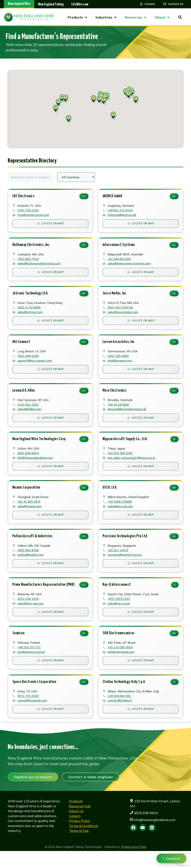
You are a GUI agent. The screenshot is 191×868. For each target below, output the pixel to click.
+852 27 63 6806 (29, 311)
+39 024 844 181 (119, 712)
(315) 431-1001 (28, 411)
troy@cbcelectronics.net (34, 216)
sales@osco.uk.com (121, 516)
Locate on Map (50, 225)
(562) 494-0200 (28, 361)
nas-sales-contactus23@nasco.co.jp (132, 466)
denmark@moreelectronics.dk (128, 416)
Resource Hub (80, 823)
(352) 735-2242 (28, 211)
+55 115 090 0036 (120, 662)
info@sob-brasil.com (121, 666)
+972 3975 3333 (119, 612)
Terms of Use (79, 848)
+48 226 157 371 (29, 662)
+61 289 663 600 (119, 261)
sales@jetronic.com (31, 316)
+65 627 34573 (118, 562)
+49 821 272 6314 (120, 211)
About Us (76, 828)
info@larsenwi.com (120, 366)
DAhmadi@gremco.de (123, 216)
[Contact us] (171, 858)
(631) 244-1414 (28, 612)
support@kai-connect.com (35, 366)
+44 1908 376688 (120, 511)
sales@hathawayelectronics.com (40, 266)
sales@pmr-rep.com (31, 616)
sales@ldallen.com (30, 416)
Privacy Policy (79, 838)
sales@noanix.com (30, 516)
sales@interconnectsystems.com (130, 266)
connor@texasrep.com (33, 716)
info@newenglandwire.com (36, 466)
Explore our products (33, 794)
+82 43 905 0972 (29, 511)
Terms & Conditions (84, 843)
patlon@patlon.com (31, 566)
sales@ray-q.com (119, 616)
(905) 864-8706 (28, 562)
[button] (104, 100)
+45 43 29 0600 (119, 411)
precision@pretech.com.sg (125, 566)
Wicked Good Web (134, 864)
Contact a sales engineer (91, 794)
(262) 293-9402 (118, 361)
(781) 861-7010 (28, 261)
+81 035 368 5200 (120, 461)
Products (76, 818)
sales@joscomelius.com (123, 316)
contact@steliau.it (120, 716)
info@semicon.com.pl (32, 666)
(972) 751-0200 (28, 712)
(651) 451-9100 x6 (120, 311)
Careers (75, 833)
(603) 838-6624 (28, 461)
